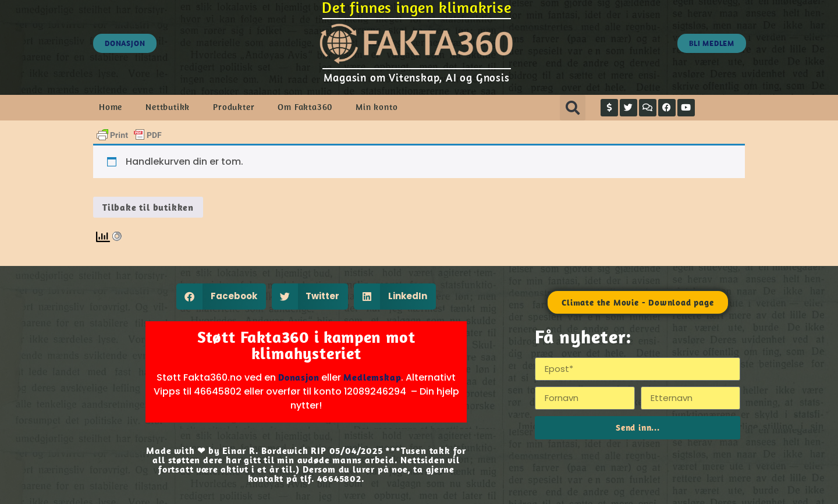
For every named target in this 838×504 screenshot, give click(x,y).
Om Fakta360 (305, 107)
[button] (573, 108)
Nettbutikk (168, 107)
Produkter (234, 107)
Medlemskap (372, 377)
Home (111, 107)
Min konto (377, 107)
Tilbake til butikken (148, 207)
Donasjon (299, 377)
